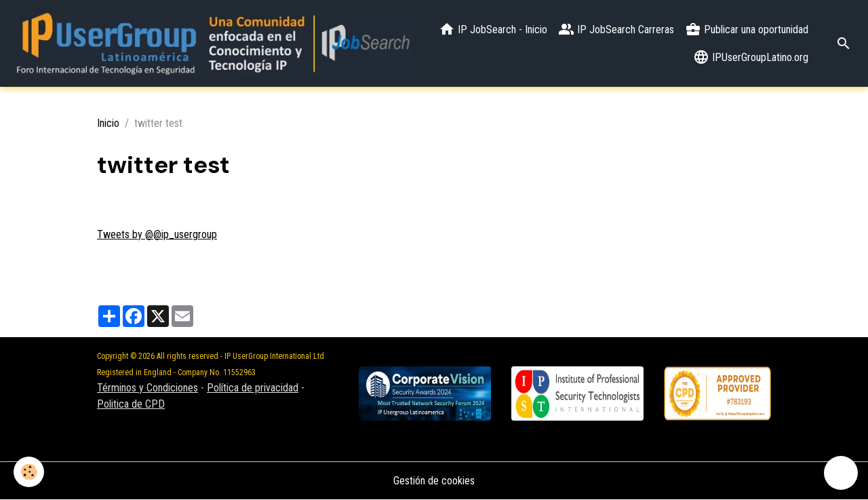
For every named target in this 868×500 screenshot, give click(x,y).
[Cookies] (29, 472)
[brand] (212, 43)
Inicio (108, 123)
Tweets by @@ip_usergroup (157, 234)
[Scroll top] (841, 473)
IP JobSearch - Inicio (493, 29)
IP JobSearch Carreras (616, 29)
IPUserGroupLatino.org (751, 57)
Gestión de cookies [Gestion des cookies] (434, 481)
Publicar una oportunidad (747, 29)
